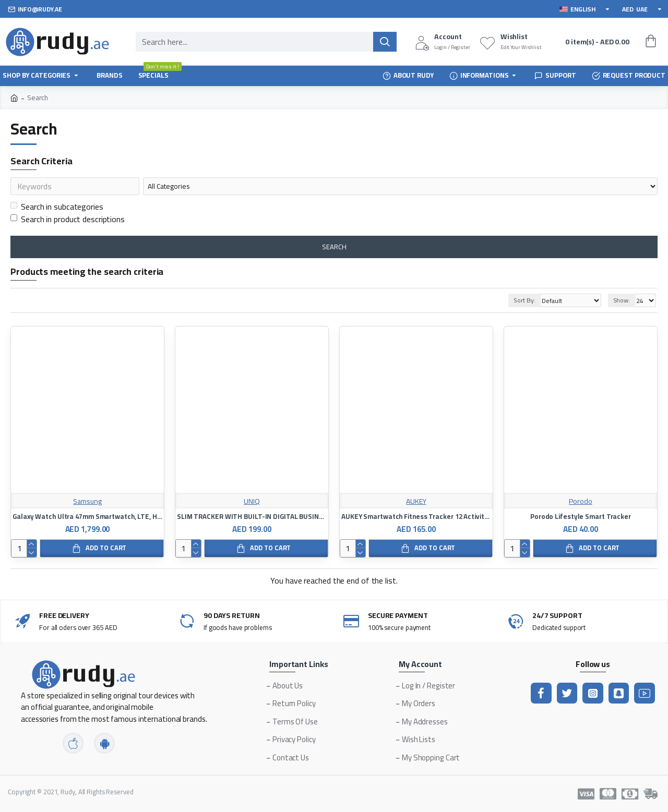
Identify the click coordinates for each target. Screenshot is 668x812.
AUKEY (416, 504)
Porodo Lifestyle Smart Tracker (581, 519)
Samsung (87, 504)
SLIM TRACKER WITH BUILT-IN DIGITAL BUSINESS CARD (252, 519)
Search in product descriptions (68, 221)
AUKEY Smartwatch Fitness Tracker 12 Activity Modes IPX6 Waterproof (416, 519)
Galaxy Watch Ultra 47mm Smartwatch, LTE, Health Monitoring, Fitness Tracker (87, 519)
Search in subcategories (57, 209)
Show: (622, 302)
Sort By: (522, 302)
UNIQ (252, 504)
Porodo (580, 504)
